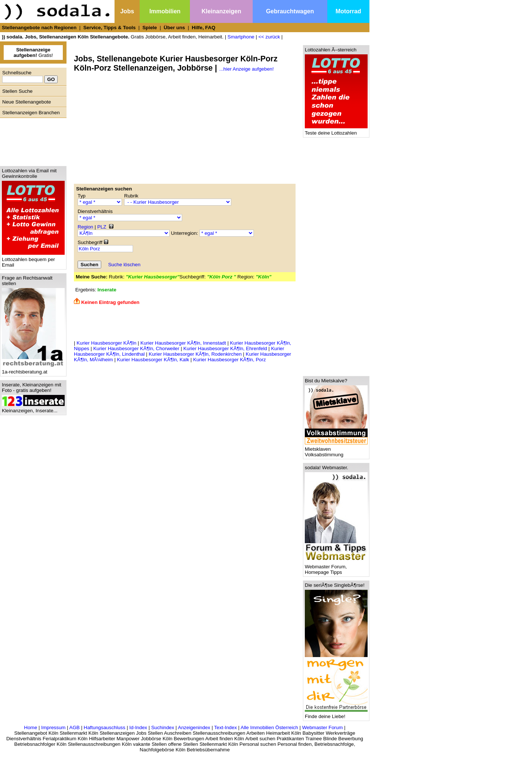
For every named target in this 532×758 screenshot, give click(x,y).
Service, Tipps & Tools (109, 28)
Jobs (127, 11)
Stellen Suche (17, 91)
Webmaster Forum (323, 727)
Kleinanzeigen (221, 11)
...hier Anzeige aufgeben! (247, 69)
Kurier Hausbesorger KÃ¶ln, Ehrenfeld (225, 348)
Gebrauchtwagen (290, 11)
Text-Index (226, 727)
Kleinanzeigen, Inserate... (33, 408)
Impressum (53, 727)
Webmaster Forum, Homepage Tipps (336, 567)
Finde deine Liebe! (336, 714)
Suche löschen (124, 265)
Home (31, 727)
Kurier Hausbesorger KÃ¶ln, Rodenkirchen (195, 354)
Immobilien (165, 11)
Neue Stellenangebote (27, 102)
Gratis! (33, 53)
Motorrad (348, 11)
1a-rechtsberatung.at (33, 370)
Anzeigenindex (194, 727)
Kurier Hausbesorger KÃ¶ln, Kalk (153, 360)
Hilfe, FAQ (204, 28)
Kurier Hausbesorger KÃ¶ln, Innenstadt (183, 343)
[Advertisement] (31, 140)
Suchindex (163, 727)
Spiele (149, 28)
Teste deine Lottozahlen (336, 131)
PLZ (102, 227)
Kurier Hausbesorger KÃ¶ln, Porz (230, 360)
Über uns (174, 28)
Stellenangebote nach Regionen (39, 28)
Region (85, 227)
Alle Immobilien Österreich (269, 727)
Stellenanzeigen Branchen (31, 113)
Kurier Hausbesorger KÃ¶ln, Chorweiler (136, 348)
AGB (75, 727)
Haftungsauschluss (105, 727)
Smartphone (241, 37)
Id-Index (138, 727)
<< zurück (269, 37)
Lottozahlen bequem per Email (33, 260)
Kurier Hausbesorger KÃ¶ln (106, 343)
